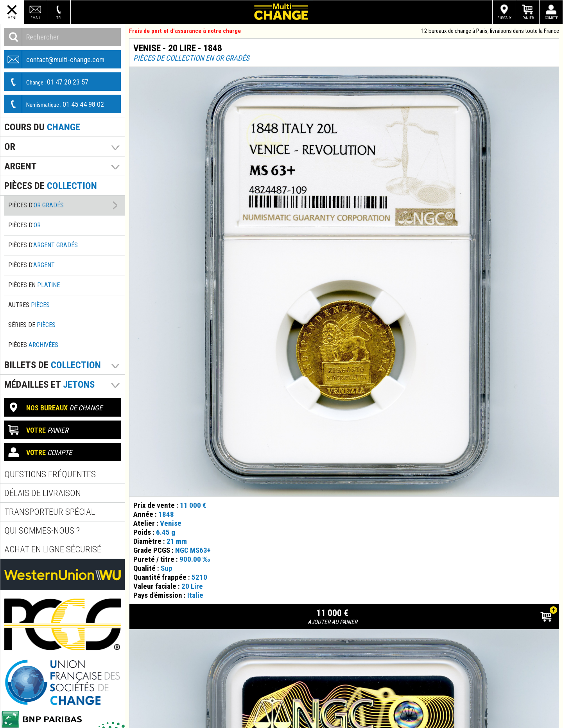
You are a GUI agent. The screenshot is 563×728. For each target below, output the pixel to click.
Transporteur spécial (50, 512)
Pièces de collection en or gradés (191, 58)
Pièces (33, 345)
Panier (528, 18)
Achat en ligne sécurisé (53, 549)
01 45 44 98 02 (54, 104)
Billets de (53, 365)
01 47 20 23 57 (47, 82)
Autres (29, 305)
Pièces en (34, 285)
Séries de (32, 325)
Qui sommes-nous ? (42, 531)
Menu (12, 18)
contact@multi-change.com (55, 59)
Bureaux (504, 18)
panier (37, 430)
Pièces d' (36, 205)
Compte (551, 18)
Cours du (42, 127)
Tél (59, 18)
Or (10, 146)
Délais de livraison (43, 493)
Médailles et (49, 384)
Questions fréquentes (50, 474)
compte (38, 452)
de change (54, 407)
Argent (21, 166)
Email (36, 18)
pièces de (51, 186)
